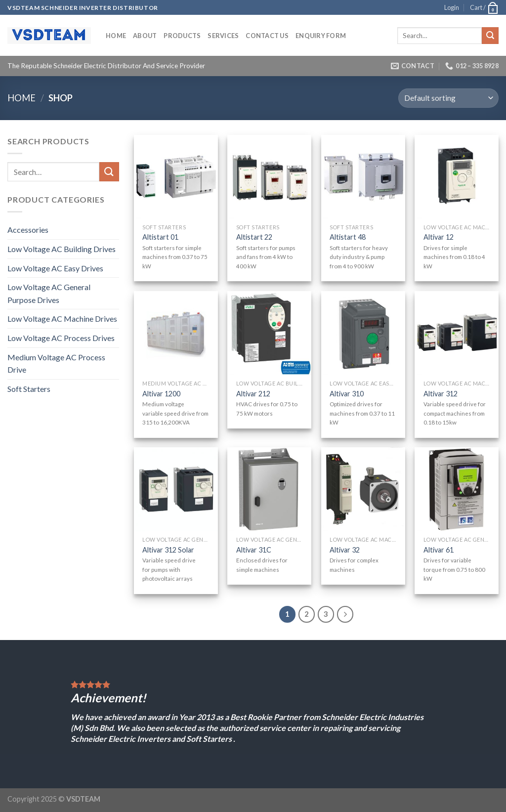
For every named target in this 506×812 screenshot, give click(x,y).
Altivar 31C (254, 550)
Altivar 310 (347, 394)
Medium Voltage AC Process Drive (56, 363)
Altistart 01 (160, 237)
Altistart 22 (254, 237)
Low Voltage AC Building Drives (62, 249)
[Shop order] (448, 98)
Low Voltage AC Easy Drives (55, 268)
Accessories (28, 230)
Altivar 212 (253, 394)
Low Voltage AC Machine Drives (62, 319)
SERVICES (223, 36)
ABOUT (145, 36)
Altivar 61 (439, 550)
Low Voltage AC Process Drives (61, 338)
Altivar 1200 (161, 394)
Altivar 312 (441, 394)
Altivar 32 (345, 550)
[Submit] (490, 36)
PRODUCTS (182, 36)
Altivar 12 (439, 237)
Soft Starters (29, 389)
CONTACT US (267, 36)
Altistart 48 (348, 237)
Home (116, 36)
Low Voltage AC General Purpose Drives (49, 293)
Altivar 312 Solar (168, 550)
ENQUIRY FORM (321, 36)
